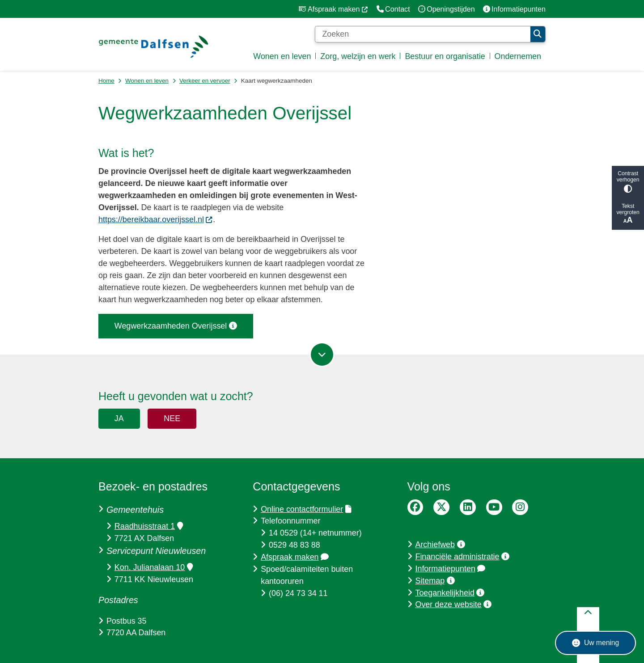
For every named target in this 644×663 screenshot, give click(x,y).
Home (106, 81)
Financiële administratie (462, 557)
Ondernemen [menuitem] (518, 56)
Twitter (441, 507)
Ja (119, 418)
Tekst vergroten (628, 214)
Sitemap (435, 581)
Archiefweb (440, 545)
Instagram (520, 507)
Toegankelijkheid (450, 593)
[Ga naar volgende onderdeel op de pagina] (322, 355)
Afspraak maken (295, 557)
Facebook (415, 507)
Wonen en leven (147, 81)
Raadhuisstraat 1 (149, 526)
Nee (172, 418)
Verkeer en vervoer (205, 81)
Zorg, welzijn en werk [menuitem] (358, 56)
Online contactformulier (306, 509)
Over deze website (453, 604)
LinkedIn (468, 507)
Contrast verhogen (628, 182)
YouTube (494, 507)
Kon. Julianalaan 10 (154, 567)
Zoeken (538, 34)
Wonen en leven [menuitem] (282, 56)
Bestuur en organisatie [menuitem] (445, 56)
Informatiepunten (450, 569)
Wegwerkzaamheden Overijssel (176, 326)
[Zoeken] (423, 34)
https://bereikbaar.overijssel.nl (156, 220)
